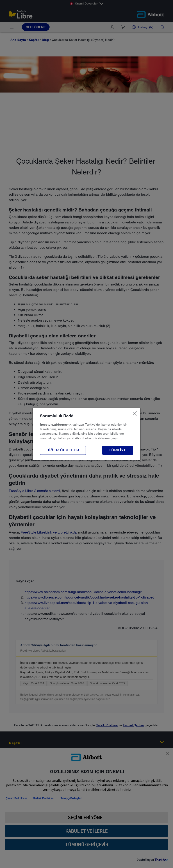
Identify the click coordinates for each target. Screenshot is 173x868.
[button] (63, 450)
